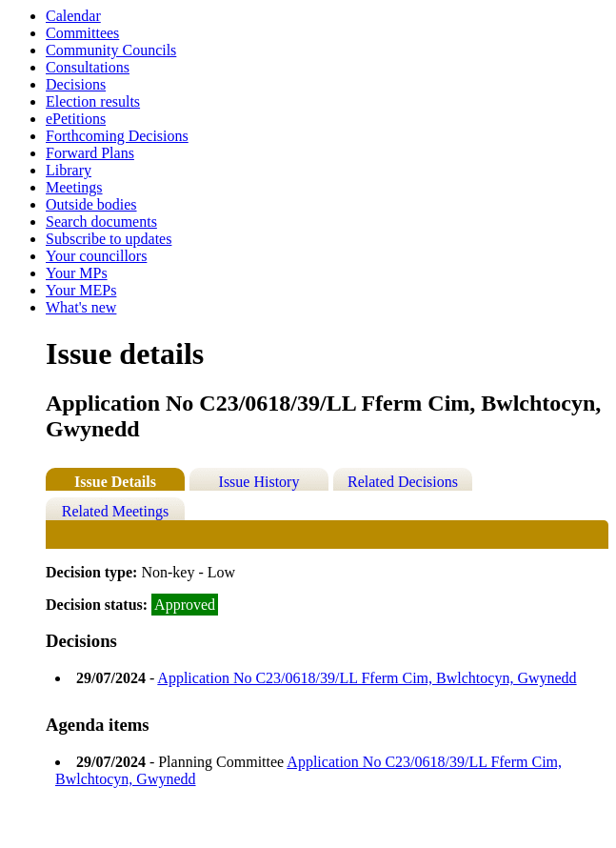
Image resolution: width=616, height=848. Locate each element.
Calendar (73, 16)
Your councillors (96, 256)
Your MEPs (81, 290)
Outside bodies (91, 204)
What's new (81, 307)
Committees (82, 33)
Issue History (259, 482)
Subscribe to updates (109, 239)
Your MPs (77, 273)
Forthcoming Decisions (117, 136)
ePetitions (76, 119)
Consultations (88, 67)
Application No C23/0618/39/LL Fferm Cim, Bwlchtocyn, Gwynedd (367, 678)
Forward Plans (90, 153)
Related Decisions (403, 482)
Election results (93, 101)
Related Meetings (115, 511)
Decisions (76, 84)
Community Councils (111, 50)
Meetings (74, 187)
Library (69, 170)
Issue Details (115, 482)
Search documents (101, 222)
